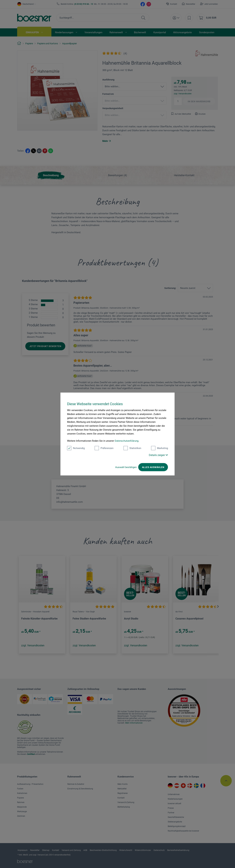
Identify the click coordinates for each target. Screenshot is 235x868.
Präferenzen (104, 448)
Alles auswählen (153, 467)
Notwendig (76, 448)
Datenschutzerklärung (127, 441)
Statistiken (132, 448)
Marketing (160, 448)
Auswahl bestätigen (126, 467)
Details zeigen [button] (158, 455)
